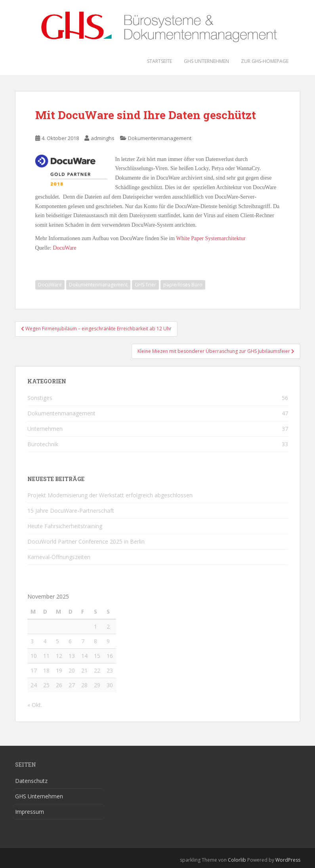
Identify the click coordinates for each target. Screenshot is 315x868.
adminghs (103, 138)
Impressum (30, 812)
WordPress (288, 860)
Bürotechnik (43, 444)
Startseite (159, 61)
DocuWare (65, 248)
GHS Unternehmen (206, 61)
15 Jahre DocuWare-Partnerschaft (71, 511)
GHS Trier (145, 285)
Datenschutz (31, 781)
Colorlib (237, 860)
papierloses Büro (183, 285)
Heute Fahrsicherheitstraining (65, 526)
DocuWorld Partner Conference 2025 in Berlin (86, 541)
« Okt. (35, 705)
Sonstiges (40, 398)
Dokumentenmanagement (160, 138)
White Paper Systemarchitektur (211, 238)
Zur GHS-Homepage (265, 61)
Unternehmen (45, 429)
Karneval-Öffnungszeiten (59, 557)
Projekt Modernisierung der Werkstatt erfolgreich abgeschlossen (110, 495)
